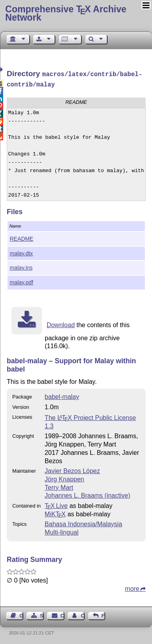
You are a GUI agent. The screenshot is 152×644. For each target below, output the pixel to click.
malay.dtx (21, 252)
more (132, 587)
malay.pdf (22, 281)
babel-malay (62, 395)
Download (61, 323)
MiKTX (55, 513)
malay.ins (21, 266)
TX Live (56, 504)
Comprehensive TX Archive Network (66, 13)
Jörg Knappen (65, 478)
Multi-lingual (62, 531)
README (22, 237)
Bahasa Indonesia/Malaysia (84, 522)
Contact (63, 614)
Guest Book (21, 614)
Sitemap (42, 614)
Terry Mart (59, 486)
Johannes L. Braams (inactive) (87, 494)
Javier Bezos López (72, 469)
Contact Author (83, 614)
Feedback (103, 614)
